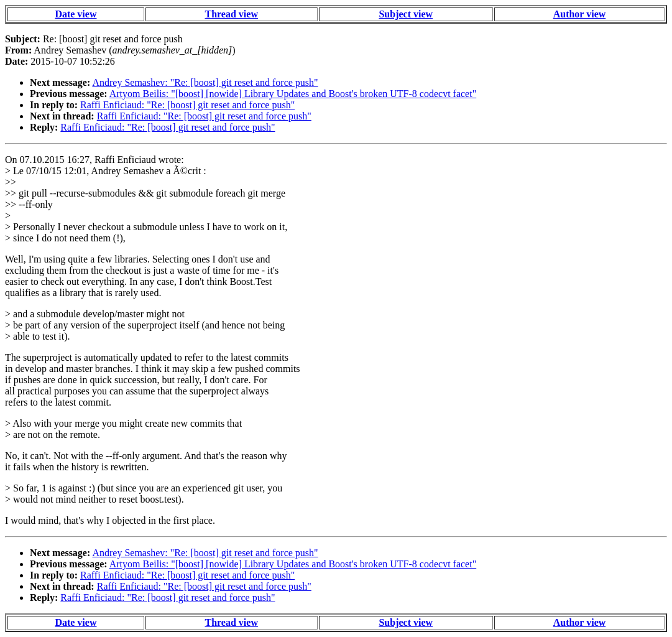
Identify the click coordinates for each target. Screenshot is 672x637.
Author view (580, 14)
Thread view (231, 14)
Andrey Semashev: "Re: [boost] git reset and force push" (205, 82)
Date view (76, 14)
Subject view (406, 14)
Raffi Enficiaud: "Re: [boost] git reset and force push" (187, 105)
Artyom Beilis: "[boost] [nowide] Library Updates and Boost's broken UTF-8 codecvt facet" (293, 94)
